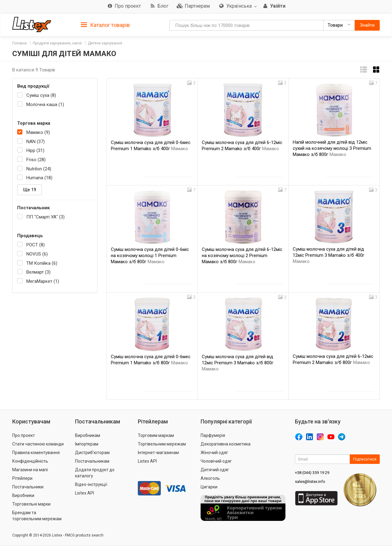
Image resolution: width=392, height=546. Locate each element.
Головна (19, 43)
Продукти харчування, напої (57, 43)
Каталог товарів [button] (105, 25)
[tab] (105, 25)
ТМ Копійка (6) (42, 263)
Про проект (24, 435)
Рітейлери (22, 478)
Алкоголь (210, 478)
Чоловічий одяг (216, 461)
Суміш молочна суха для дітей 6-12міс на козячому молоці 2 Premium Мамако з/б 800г (242, 256)
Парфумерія (213, 435)
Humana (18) (39, 178)
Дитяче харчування (105, 43)
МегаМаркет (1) (43, 281)
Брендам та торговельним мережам (37, 516)
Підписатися (365, 459)
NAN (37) (36, 142)
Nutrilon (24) (39, 169)
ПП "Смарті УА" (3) (45, 217)
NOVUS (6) (37, 254)
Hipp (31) (35, 150)
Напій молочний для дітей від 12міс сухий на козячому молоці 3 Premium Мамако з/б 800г (332, 148)
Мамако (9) (38, 132)
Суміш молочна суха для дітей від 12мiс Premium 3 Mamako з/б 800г (238, 363)
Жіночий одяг (214, 453)
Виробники (23, 495)
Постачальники (28, 487)
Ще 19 (30, 190)
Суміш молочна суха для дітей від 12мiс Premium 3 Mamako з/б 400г (329, 255)
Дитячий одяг (215, 470)
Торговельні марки (31, 504)
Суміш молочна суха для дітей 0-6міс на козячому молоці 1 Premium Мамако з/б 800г (150, 256)
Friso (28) (36, 160)
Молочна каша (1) (45, 104)
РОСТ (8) (36, 245)
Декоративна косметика (226, 444)
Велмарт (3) (38, 272)
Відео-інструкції (91, 484)
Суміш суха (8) (41, 95)
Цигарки (209, 487)
